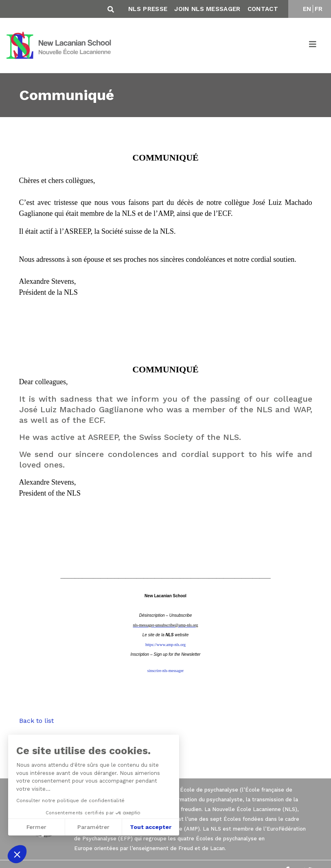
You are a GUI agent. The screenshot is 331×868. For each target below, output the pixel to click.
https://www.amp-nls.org (165, 645)
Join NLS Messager (207, 9)
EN (307, 9)
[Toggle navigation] (313, 46)
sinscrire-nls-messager (165, 671)
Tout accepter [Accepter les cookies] (151, 827)
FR (319, 9)
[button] (17, 854)
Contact (263, 9)
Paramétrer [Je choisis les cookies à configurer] (93, 827)
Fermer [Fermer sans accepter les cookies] (36, 827)
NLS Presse (148, 9)
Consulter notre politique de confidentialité (70, 801)
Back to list (36, 721)
